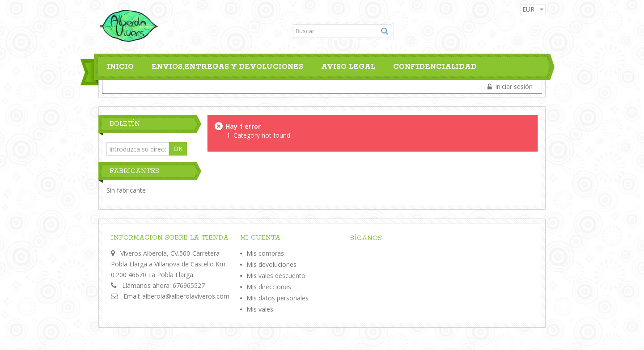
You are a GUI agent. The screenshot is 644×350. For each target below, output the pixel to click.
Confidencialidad (435, 67)
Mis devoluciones (271, 264)
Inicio (120, 67)
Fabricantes (134, 171)
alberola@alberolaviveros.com (186, 296)
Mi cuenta (260, 238)
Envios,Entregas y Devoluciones (227, 67)
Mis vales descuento (276, 276)
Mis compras (265, 253)
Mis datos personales (278, 298)
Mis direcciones (269, 287)
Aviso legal (348, 67)
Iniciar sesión (513, 86)
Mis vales (260, 309)
